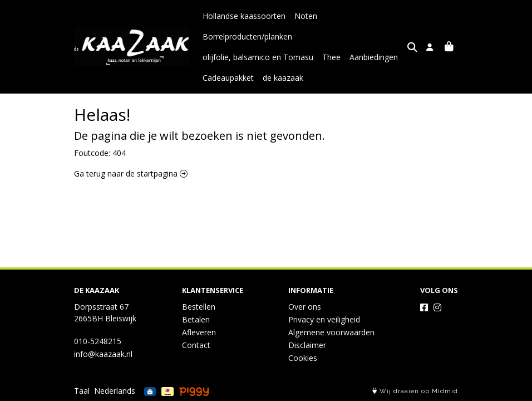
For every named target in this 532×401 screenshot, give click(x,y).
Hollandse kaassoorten (244, 16)
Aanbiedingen (374, 57)
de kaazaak (283, 78)
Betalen (196, 319)
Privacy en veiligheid (324, 319)
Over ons (305, 307)
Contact (196, 345)
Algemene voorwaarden (331, 332)
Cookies (303, 358)
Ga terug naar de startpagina (131, 173)
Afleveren (199, 332)
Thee (331, 57)
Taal (82, 391)
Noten (306, 16)
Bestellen (199, 307)
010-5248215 (98, 341)
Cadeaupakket (228, 78)
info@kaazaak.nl (103, 354)
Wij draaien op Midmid (415, 391)
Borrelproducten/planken (247, 36)
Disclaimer (307, 345)
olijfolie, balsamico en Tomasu (258, 57)
